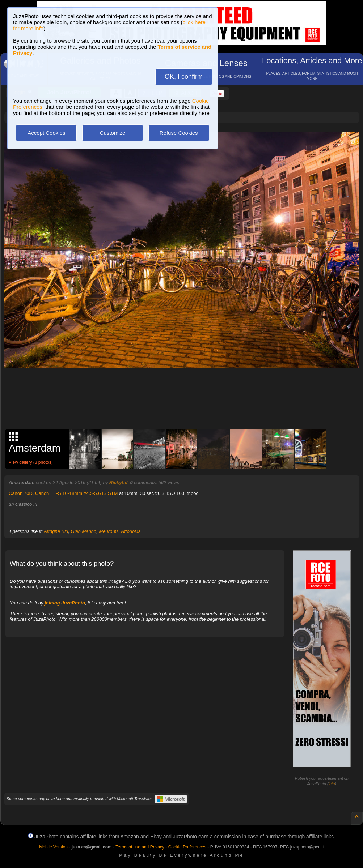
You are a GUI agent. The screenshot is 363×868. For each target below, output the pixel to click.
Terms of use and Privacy (140, 847)
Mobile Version (53, 847)
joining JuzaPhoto (65, 603)
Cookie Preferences (187, 847)
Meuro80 (108, 531)
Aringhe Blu (56, 531)
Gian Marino (84, 531)
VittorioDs (130, 531)
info (332, 784)
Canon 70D (21, 493)
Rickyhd (119, 482)
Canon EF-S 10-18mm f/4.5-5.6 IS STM (76, 493)
